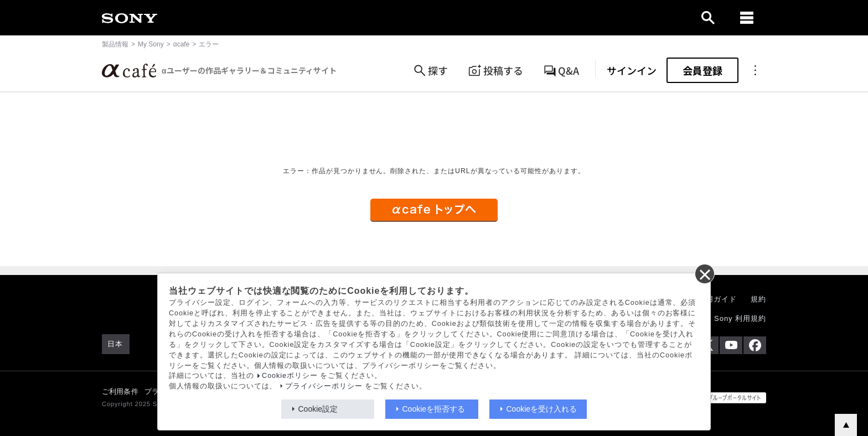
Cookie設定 (318, 409)
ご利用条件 (120, 391)
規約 (758, 299)
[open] (708, 18)
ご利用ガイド (714, 299)
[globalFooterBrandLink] (725, 398)
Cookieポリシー (290, 376)
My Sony (151, 44)
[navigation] (747, 18)
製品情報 (115, 44)
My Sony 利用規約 (733, 318)
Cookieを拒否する (434, 409)
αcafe (182, 44)
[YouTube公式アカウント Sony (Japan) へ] (731, 345)
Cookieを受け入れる (542, 409)
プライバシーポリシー (324, 386)
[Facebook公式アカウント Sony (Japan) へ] (755, 345)
